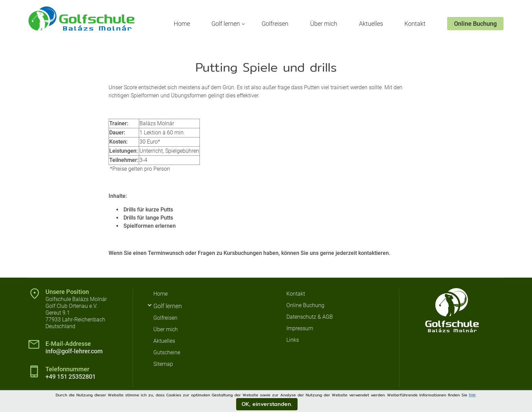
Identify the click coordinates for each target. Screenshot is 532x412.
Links (293, 340)
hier (472, 395)
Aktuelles (371, 24)
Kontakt (415, 24)
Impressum (300, 328)
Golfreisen (275, 24)
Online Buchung (475, 24)
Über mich (324, 24)
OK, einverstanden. (267, 404)
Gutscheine (167, 352)
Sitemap (163, 364)
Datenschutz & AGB (310, 317)
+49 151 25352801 (71, 377)
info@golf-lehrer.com (74, 351)
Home (182, 24)
